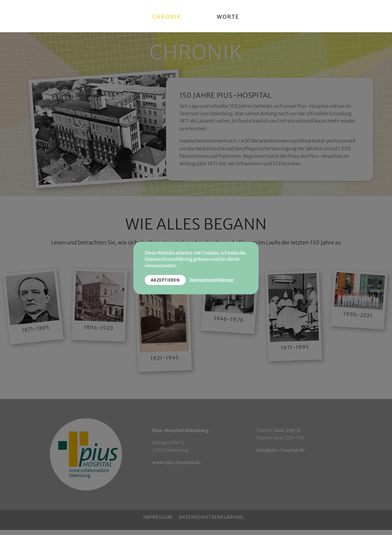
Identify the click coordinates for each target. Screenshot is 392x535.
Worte (226, 16)
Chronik (168, 16)
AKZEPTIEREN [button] (165, 280)
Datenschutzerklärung (211, 280)
